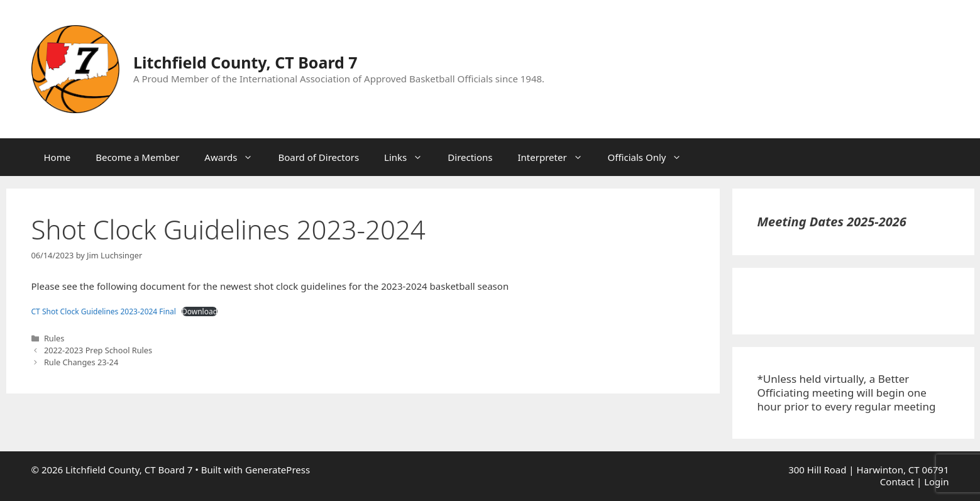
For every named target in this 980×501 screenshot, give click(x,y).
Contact (897, 482)
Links (410, 157)
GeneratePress (278, 470)
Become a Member (137, 157)
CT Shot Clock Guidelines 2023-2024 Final (104, 311)
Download (200, 312)
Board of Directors (318, 157)
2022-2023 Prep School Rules (98, 350)
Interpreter (557, 157)
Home (58, 157)
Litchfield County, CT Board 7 (245, 62)
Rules (54, 338)
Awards (235, 157)
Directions (470, 157)
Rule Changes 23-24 (81, 362)
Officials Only (651, 157)
